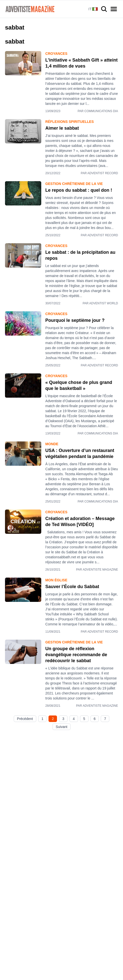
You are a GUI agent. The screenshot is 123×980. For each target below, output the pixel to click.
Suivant (62, 727)
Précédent (25, 719)
